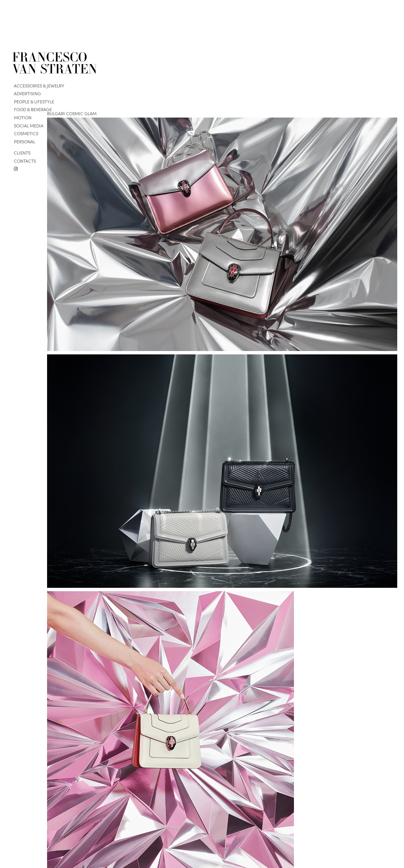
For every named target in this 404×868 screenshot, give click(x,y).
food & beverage (33, 109)
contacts (25, 161)
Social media (29, 126)
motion (23, 117)
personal (25, 141)
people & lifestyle (34, 101)
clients (22, 153)
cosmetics (26, 133)
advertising (27, 93)
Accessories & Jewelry (39, 86)
